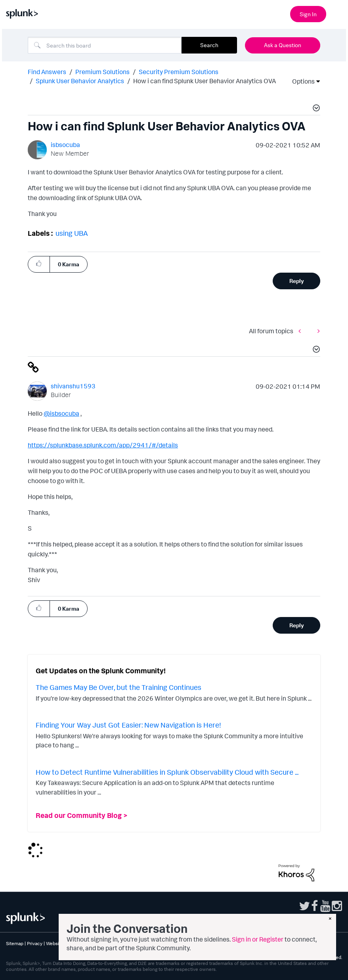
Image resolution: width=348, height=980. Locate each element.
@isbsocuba (61, 413)
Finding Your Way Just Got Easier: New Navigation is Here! (128, 725)
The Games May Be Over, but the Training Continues (119, 687)
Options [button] (301, 81)
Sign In (308, 14)
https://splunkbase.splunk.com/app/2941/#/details (103, 445)
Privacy (35, 943)
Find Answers (47, 72)
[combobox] (105, 45)
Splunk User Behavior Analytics (80, 81)
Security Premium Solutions (179, 72)
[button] (315, 109)
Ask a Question (283, 45)
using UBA (72, 233)
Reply (297, 281)
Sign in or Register (258, 939)
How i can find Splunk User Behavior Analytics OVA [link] (205, 81)
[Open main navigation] (337, 13)
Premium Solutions (102, 72)
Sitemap (15, 943)
